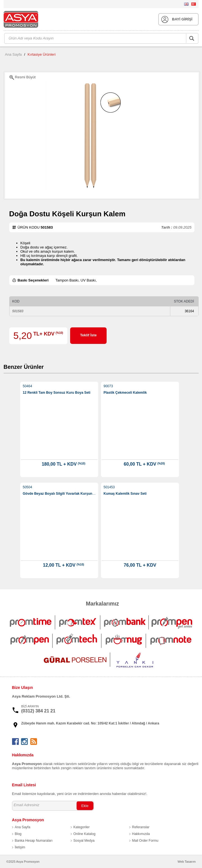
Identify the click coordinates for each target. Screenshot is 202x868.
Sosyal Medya (84, 841)
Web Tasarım (187, 862)
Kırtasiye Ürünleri (42, 54)
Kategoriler (82, 827)
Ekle (85, 806)
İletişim (20, 847)
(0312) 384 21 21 (38, 711)
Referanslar (141, 827)
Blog (18, 834)
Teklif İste (88, 335)
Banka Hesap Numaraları (34, 841)
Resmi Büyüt (23, 77)
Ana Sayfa (13, 54)
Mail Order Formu (145, 841)
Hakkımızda (141, 834)
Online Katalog (85, 834)
